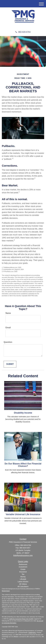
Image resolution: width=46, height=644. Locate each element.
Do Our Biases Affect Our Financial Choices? (23, 465)
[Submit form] (10, 364)
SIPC (34, 633)
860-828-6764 (23, 32)
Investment (23, 567)
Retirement (23, 564)
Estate (23, 569)
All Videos (23, 584)
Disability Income (23, 413)
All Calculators (23, 587)
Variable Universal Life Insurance (23, 514)
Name (8, 313)
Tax (23, 574)
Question (8, 342)
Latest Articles (23, 582)
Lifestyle (23, 579)
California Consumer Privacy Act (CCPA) (21, 619)
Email (8, 328)
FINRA (30, 633)
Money (23, 577)
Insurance (23, 572)
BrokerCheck (6, 591)
